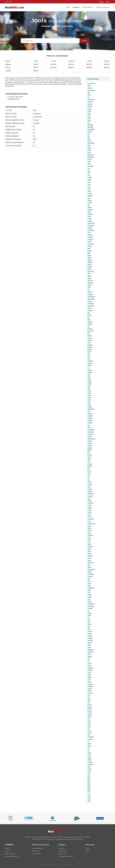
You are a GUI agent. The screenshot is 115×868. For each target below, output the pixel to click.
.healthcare (91, 409)
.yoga (89, 801)
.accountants (91, 83)
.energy (90, 292)
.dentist (90, 267)
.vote (89, 755)
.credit (89, 242)
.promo (89, 572)
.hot (88, 425)
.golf (89, 388)
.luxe (89, 480)
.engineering (91, 297)
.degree (90, 260)
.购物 (89, 789)
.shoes (89, 643)
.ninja (89, 540)
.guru (89, 402)
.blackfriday (91, 143)
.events (90, 301)
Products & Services (103, 7)
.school (90, 631)
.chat (89, 198)
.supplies (90, 684)
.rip (88, 611)
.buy (89, 168)
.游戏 (89, 796)
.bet (88, 134)
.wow (89, 773)
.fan (88, 317)
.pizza (89, 558)
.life (88, 462)
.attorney (90, 102)
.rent (89, 599)
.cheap (89, 200)
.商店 (89, 780)
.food (89, 342)
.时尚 (89, 778)
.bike (89, 138)
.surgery (90, 693)
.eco (89, 290)
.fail (88, 313)
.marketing (91, 494)
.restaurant (91, 606)
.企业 (89, 799)
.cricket (90, 246)
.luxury (89, 482)
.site (89, 659)
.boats (89, 148)
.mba (89, 498)
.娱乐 (89, 787)
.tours (89, 723)
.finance (90, 329)
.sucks (89, 682)
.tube (89, 734)
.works (89, 769)
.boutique (90, 155)
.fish (89, 333)
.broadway (91, 157)
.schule (90, 634)
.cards (89, 180)
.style (89, 680)
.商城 (89, 785)
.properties (91, 574)
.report (89, 601)
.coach (89, 219)
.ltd (88, 478)
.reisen (89, 597)
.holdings (90, 416)
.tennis (89, 705)
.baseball (90, 127)
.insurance (91, 434)
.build (89, 161)
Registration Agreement (11, 856)
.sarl (89, 627)
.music (89, 530)
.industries (91, 432)
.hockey (90, 414)
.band (89, 120)
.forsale (90, 347)
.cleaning (90, 210)
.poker (89, 567)
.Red (89, 592)
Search (84, 41)
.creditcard (91, 244)
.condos (90, 228)
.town (89, 725)
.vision (89, 753)
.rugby (89, 615)
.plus (89, 565)
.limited (90, 466)
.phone (89, 553)
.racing (89, 583)
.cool (89, 232)
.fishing (90, 336)
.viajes (89, 744)
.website (90, 762)
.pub (89, 579)
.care (89, 182)
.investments (91, 439)
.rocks (89, 613)
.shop (89, 645)
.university (90, 737)
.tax (88, 696)
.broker (89, 159)
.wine (89, 767)
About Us (8, 848)
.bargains (90, 125)
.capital (90, 177)
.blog (89, 145)
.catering (90, 196)
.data (89, 249)
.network (90, 535)
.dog (89, 287)
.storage (90, 670)
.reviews (90, 608)
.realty (89, 590)
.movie (89, 526)
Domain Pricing (63, 851)
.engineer (90, 294)
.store (89, 673)
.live (88, 469)
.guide (89, 400)
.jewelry (90, 441)
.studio (89, 677)
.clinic (89, 212)
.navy (89, 533)
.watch (89, 757)
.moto (89, 521)
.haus (89, 404)
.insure (89, 437)
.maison (90, 485)
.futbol (89, 365)
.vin (88, 748)
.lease (89, 457)
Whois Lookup (63, 854)
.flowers (90, 340)
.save (89, 629)
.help (89, 411)
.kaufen (90, 448)
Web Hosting (35, 851)
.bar (88, 122)
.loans (89, 473)
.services (90, 640)
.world (89, 771)
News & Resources (10, 854)
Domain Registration (38, 848)
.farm (89, 320)
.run (88, 618)
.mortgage (90, 519)
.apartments (91, 90)
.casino (90, 194)
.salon (89, 624)
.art (88, 97)
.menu (89, 505)
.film (89, 326)
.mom (89, 514)
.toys (89, 728)
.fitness (90, 338)
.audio (89, 109)
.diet (89, 274)
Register (88, 851)
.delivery (90, 262)
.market (90, 489)
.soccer (90, 663)
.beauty (90, 132)
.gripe (89, 395)
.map (89, 487)
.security (90, 638)
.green (89, 393)
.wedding (90, 764)
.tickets (89, 709)
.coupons (90, 237)
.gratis (89, 391)
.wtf (88, 776)
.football (90, 345)
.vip (88, 751)
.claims (89, 207)
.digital (89, 276)
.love (89, 475)
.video (89, 746)
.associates (91, 99)
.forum (89, 352)
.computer (90, 226)
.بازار (89, 794)
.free (89, 354)
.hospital (90, 420)
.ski (88, 661)
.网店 (89, 792)
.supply (90, 689)
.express (90, 310)
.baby (89, 118)
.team (89, 700)
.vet (88, 741)
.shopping (90, 650)
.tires (89, 718)
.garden (90, 372)
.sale (89, 620)
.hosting (90, 423)
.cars (89, 184)
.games (90, 370)
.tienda (89, 714)
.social (89, 666)
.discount (90, 281)
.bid (88, 136)
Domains (76, 7)
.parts (89, 549)
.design (90, 269)
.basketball (91, 129)
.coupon (90, 235)
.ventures (90, 739)
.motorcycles (91, 524)
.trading (90, 732)
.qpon (89, 581)
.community (91, 223)
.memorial (90, 503)
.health (89, 407)
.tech (89, 702)
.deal (89, 253)
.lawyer (90, 455)
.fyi (88, 368)
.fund (89, 358)
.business (90, 166)
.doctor (89, 285)
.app (89, 93)
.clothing (90, 214)
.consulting (91, 230)
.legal (89, 459)
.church (90, 203)
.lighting (90, 464)
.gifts (89, 375)
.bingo (89, 141)
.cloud (89, 216)
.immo (89, 427)
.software (90, 668)
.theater (90, 707)
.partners (90, 546)
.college (90, 221)
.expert (89, 308)
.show (89, 654)
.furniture (90, 361)
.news (89, 537)
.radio (89, 585)
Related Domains (93, 79)
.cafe (89, 173)
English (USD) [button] (9, 2)
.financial (90, 331)
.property (90, 576)
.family (89, 315)
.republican (91, 604)
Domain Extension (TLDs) (66, 856)
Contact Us (8, 851)
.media (89, 501)
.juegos (90, 446)
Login (102, 2)
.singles (90, 657)
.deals (89, 255)
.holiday (90, 418)
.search (90, 636)
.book (89, 152)
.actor (89, 86)
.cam (89, 175)
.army (89, 95)
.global (89, 381)
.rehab (89, 595)
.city (88, 205)
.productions (91, 569)
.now (89, 542)
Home (68, 7)
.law (88, 453)
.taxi (89, 698)
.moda (89, 510)
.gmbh (89, 384)
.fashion (90, 322)
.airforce (90, 88)
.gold (89, 386)
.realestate (91, 588)
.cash (89, 191)
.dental (89, 265)
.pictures (90, 556)
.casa (89, 189)
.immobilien (91, 430)
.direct (89, 278)
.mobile (90, 508)
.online (89, 544)
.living (89, 471)
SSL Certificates (88, 7)
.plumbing (90, 563)
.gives (89, 379)
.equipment (91, 299)
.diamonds (91, 271)
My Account (62, 848)
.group (89, 397)
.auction (90, 104)
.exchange (91, 303)
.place (89, 560)
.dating (89, 251)
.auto (89, 113)
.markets (90, 496)
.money (90, 517)
